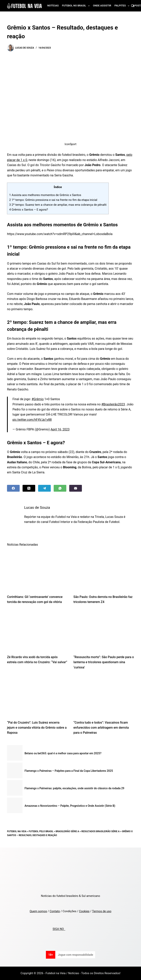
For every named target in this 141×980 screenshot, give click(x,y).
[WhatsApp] (60, 488)
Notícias (53, 6)
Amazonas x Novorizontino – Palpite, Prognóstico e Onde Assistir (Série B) (70, 806)
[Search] (133, 6)
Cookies (84, 911)
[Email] (76, 488)
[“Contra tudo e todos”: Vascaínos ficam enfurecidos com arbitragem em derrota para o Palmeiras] (104, 696)
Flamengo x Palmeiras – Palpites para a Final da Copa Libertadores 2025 (69, 771)
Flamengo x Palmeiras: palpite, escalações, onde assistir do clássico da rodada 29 (74, 788)
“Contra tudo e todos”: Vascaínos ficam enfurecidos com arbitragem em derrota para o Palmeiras (101, 728)
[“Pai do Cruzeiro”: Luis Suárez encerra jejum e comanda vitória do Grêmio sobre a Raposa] (37, 696)
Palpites (123, 6)
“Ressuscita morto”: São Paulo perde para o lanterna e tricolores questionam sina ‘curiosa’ (104, 662)
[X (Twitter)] (29, 488)
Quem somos (38, 911)
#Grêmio (38, 399)
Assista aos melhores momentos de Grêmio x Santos (45, 195)
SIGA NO (59, 929)
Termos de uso (102, 911)
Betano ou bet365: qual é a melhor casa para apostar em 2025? (63, 753)
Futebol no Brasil (77, 6)
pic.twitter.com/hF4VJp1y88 (32, 420)
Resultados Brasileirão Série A (100, 831)
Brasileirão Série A (67, 831)
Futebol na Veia (17, 831)
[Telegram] (44, 488)
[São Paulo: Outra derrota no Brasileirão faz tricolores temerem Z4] (104, 570)
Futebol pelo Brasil (41, 831)
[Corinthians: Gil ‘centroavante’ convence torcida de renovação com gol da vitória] (37, 570)
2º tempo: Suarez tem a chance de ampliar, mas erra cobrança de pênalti (58, 205)
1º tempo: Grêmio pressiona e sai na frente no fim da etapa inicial (53, 200)
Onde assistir (102, 6)
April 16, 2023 (60, 429)
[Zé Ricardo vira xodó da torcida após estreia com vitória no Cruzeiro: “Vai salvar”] (37, 631)
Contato (55, 911)
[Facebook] (13, 488)
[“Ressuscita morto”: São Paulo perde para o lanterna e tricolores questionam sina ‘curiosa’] (104, 631)
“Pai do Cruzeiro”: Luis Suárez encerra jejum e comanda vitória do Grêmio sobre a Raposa (37, 728)
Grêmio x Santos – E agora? (28, 210)
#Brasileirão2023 (113, 404)
